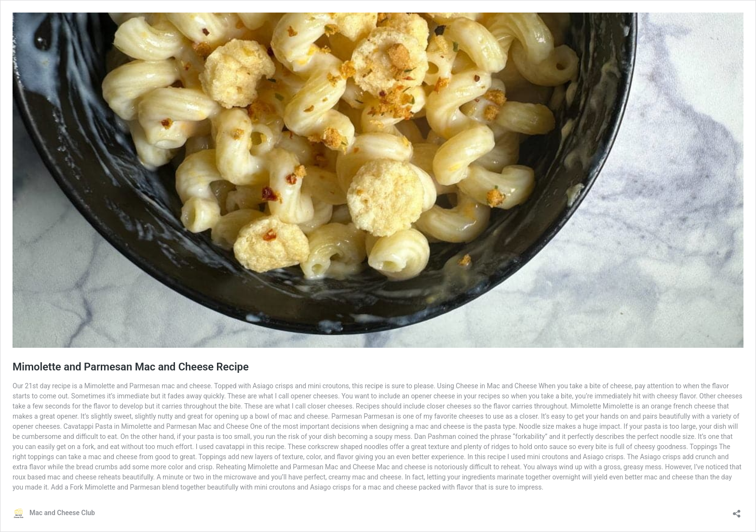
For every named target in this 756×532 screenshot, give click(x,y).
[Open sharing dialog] (737, 511)
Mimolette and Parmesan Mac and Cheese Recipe (131, 367)
